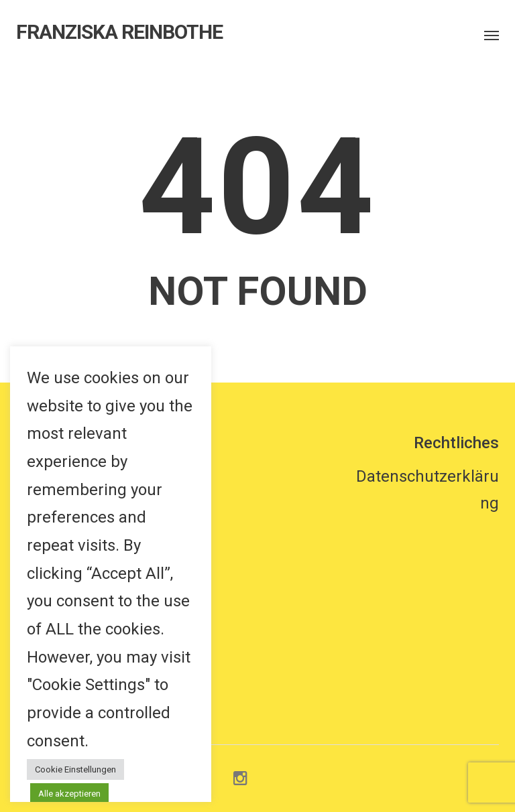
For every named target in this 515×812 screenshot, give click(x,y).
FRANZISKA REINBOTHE (119, 32)
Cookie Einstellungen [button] (75, 769)
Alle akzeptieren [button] (69, 794)
